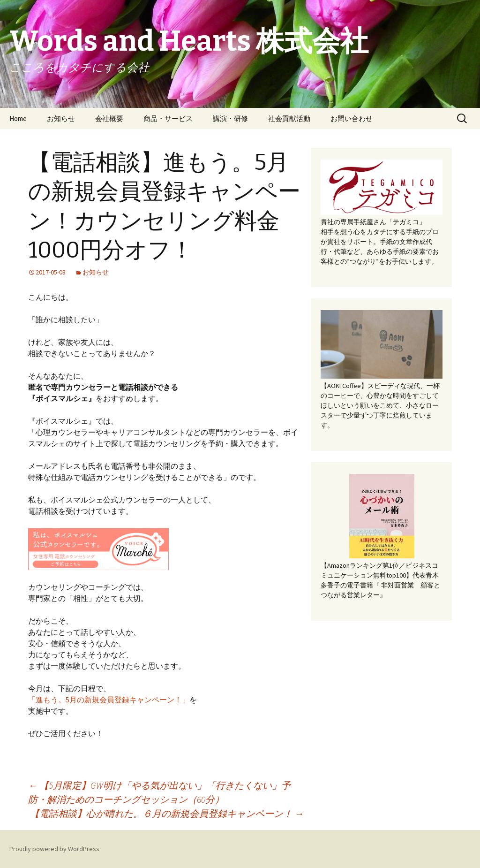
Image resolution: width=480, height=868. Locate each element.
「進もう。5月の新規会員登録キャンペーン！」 (109, 700)
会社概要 (109, 118)
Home (18, 118)
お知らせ (61, 118)
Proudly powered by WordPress (54, 849)
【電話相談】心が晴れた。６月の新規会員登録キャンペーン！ (167, 813)
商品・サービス (168, 118)
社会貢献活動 (289, 118)
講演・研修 (230, 118)
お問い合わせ (352, 118)
